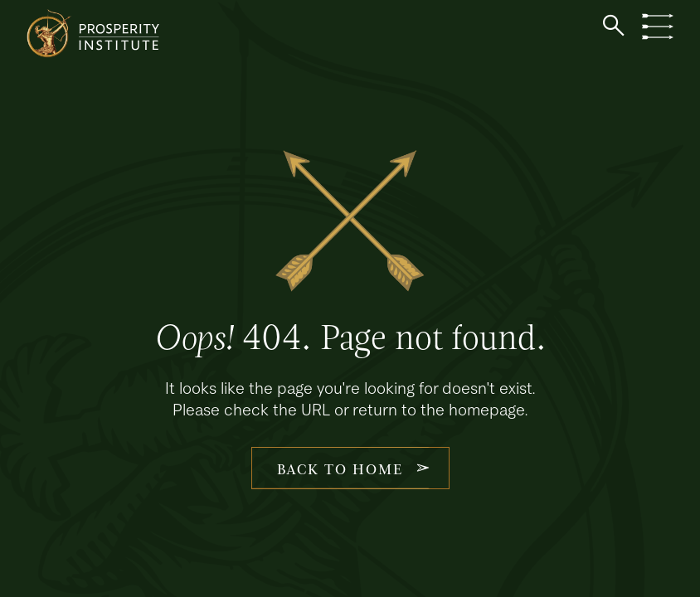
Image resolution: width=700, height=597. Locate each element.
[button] (614, 26)
